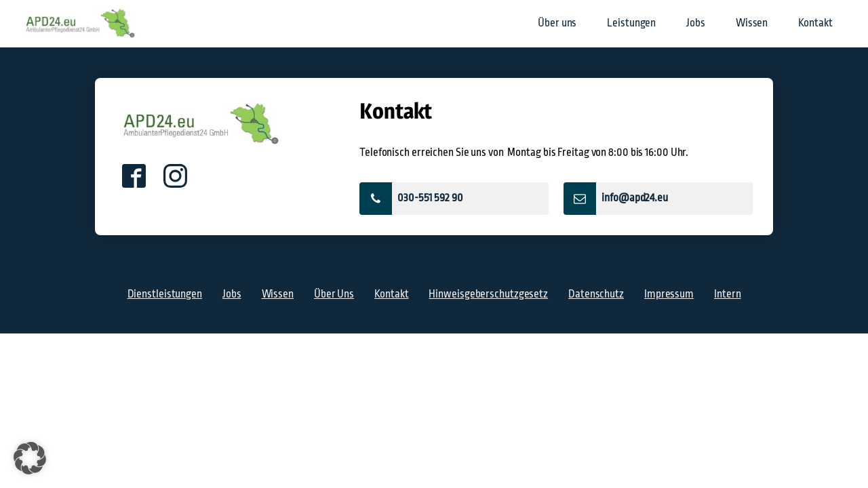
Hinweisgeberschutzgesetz (488, 294)
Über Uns (334, 294)
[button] (454, 199)
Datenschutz (596, 294)
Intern (727, 294)
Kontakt (815, 23)
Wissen (752, 23)
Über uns (557, 23)
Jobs (696, 23)
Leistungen (631, 23)
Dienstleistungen (165, 294)
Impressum (669, 294)
